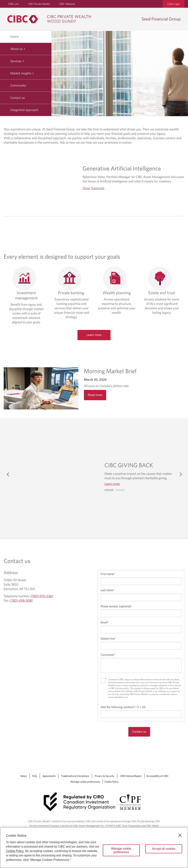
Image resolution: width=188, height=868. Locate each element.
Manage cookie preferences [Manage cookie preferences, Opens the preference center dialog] (121, 850)
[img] (56, 474)
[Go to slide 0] (109, 490)
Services (17, 61)
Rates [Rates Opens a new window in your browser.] (24, 776)
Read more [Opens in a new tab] (95, 395)
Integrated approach (24, 110)
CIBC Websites (67, 4)
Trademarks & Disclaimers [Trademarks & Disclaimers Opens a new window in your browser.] (75, 776)
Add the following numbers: (123, 707)
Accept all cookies (164, 849)
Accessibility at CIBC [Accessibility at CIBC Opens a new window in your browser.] (157, 776)
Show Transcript (93, 188)
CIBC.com (14, 4)
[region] (94, 848)
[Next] (180, 474)
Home (15, 37)
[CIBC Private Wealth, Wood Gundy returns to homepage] (51, 19)
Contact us (18, 98)
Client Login (173, 4)
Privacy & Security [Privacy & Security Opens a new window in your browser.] (105, 776)
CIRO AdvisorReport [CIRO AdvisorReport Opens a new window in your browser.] (131, 776)
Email (105, 622)
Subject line (108, 638)
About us (18, 49)
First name (108, 574)
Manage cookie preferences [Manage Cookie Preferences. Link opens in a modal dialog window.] (85, 782)
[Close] (180, 835)
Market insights (22, 73)
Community (18, 85)
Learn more (94, 335)
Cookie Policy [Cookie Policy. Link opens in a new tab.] (112, 782)
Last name (107, 590)
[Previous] (8, 474)
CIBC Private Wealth (39, 4)
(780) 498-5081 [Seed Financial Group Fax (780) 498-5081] (21, 600)
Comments (108, 655)
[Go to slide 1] (120, 490)
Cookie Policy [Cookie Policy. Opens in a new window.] (15, 851)
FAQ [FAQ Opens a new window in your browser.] (35, 776)
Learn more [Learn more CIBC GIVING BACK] (112, 484)
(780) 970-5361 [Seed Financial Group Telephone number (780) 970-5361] (42, 596)
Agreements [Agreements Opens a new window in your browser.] (49, 776)
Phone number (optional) (116, 606)
